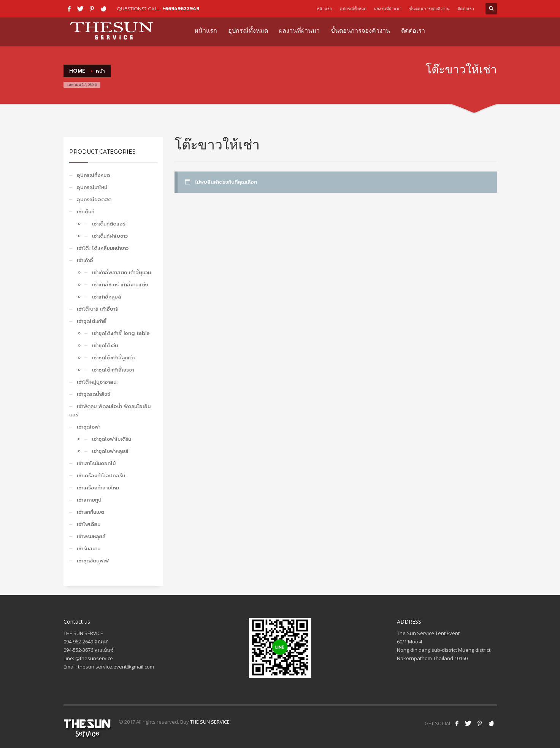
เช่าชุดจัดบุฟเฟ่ (93, 561)
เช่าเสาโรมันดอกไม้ (96, 463)
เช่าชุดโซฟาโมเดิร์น (112, 439)
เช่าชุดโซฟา (89, 427)
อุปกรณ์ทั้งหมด (353, 9)
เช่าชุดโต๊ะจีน (105, 345)
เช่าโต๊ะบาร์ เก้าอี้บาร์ (97, 309)
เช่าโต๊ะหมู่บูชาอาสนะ (97, 382)
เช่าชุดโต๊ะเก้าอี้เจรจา (113, 370)
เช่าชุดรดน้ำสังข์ (94, 394)
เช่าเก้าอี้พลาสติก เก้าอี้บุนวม (121, 272)
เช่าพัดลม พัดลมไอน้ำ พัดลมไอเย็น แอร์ (110, 411)
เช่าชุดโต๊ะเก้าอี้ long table (121, 333)
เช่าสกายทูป (89, 500)
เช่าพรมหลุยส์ (91, 536)
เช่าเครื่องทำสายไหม (98, 488)
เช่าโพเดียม (89, 524)
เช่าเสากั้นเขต (90, 512)
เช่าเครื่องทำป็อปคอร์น (101, 476)
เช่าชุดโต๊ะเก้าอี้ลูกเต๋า (113, 358)
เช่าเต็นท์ (86, 212)
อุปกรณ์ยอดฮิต (94, 199)
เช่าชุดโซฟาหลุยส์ (110, 451)
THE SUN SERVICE (210, 722)
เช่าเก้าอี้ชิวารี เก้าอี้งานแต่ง (120, 285)
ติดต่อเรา (466, 9)
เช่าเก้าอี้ (85, 260)
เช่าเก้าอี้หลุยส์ (107, 297)
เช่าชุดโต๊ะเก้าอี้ (92, 321)
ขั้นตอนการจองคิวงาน (429, 9)
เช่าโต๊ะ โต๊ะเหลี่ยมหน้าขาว (103, 248)
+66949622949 (181, 9)
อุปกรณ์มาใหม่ (92, 187)
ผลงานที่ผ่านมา (388, 9)
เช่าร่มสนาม (89, 549)
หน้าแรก (324, 9)
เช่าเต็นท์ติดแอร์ (109, 224)
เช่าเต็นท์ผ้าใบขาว (110, 236)
